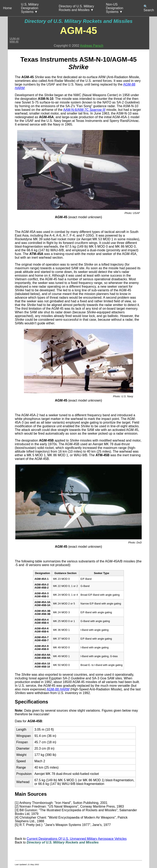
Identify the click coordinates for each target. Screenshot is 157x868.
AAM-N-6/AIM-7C (84, 110)
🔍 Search (149, 8)
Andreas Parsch (92, 46)
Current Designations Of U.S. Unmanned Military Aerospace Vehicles (77, 839)
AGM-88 (58, 689)
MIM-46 (14, 42)
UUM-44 (15, 38)
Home (7, 8)
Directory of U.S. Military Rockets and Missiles (78, 21)
